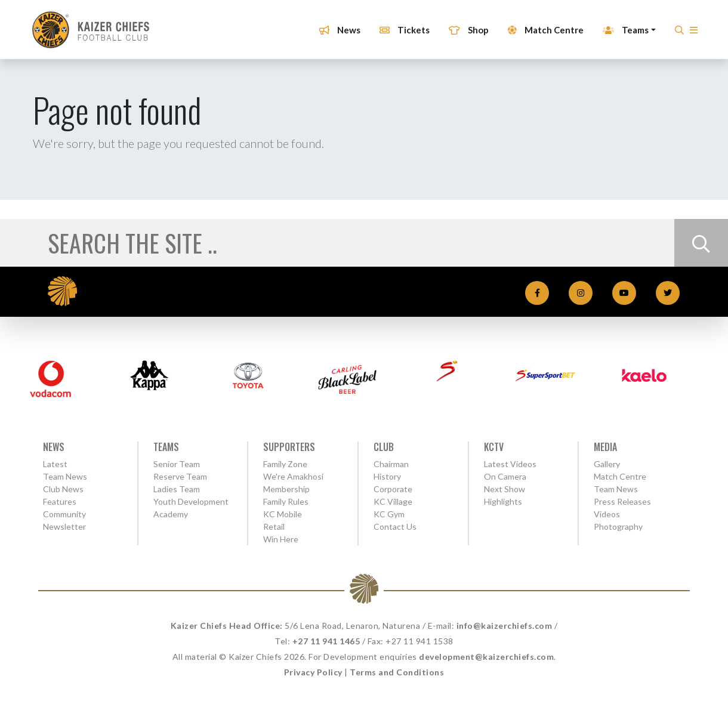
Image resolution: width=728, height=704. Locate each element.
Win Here (281, 539)
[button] (690, 29)
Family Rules (286, 501)
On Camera (505, 476)
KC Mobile (283, 514)
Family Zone (285, 464)
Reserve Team (180, 476)
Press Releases (622, 501)
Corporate (393, 489)
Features (60, 501)
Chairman (391, 464)
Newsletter (64, 527)
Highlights (503, 501)
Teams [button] (622, 26)
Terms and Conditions (397, 672)
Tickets (401, 26)
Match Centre (542, 26)
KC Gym (389, 514)
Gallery (607, 464)
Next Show (505, 489)
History (387, 476)
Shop (465, 26)
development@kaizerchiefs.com (486, 657)
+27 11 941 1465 (326, 641)
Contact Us (395, 527)
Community (64, 514)
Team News (65, 476)
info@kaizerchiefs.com (505, 626)
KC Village (393, 501)
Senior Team (177, 464)
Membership (286, 489)
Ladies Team (177, 489)
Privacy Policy (313, 672)
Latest (55, 464)
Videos (607, 514)
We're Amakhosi (293, 476)
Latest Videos (510, 464)
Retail (274, 527)
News (336, 26)
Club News (63, 489)
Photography (618, 527)
